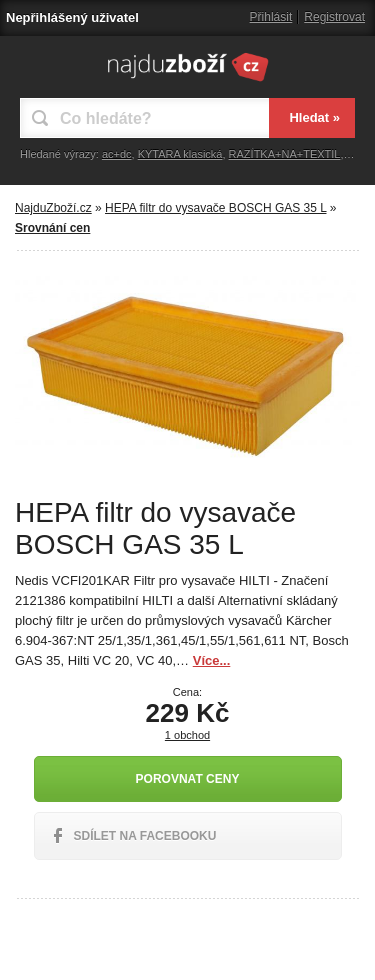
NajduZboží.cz (53, 208)
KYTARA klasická (180, 154)
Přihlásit (271, 17)
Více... (212, 660)
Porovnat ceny (188, 779)
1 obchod (187, 735)
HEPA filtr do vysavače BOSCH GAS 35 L (215, 208)
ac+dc (117, 154)
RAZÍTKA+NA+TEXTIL (285, 154)
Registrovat (334, 17)
